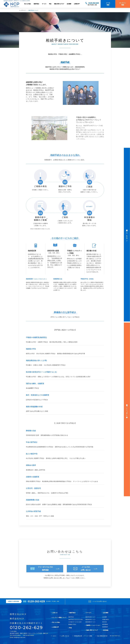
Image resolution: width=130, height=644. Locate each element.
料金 (50, 4)
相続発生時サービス (90, 619)
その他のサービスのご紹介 (75, 622)
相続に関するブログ (59, 4)
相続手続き (36, 4)
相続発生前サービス (90, 617)
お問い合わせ (65, 636)
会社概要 (69, 4)
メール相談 (108, 4)
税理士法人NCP (18, 614)
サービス (44, 4)
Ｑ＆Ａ (54, 636)
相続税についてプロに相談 (127, 409)
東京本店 (105, 622)
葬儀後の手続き (72, 624)
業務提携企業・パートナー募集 (83, 636)
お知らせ (55, 613)
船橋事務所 (105, 627)
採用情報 (106, 630)
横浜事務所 (105, 624)
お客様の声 (77, 4)
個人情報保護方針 (102, 636)
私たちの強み (28, 4)
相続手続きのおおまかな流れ (76, 619)
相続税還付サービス (90, 622)
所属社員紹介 (106, 619)
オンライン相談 (123, 4)
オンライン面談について (59, 617)
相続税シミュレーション (93, 625)
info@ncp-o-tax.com (20, 637)
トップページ (22, 10)
